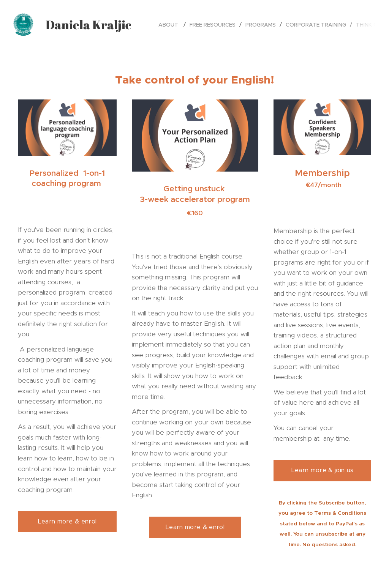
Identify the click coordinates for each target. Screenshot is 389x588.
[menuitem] (171, 25)
